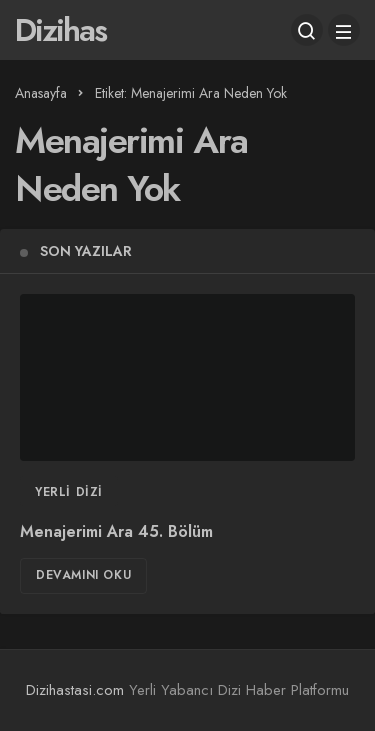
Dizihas (60, 30)
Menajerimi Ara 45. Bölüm (116, 531)
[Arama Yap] (307, 30)
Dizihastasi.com (75, 690)
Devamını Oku (83, 575)
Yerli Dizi (69, 492)
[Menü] (344, 30)
